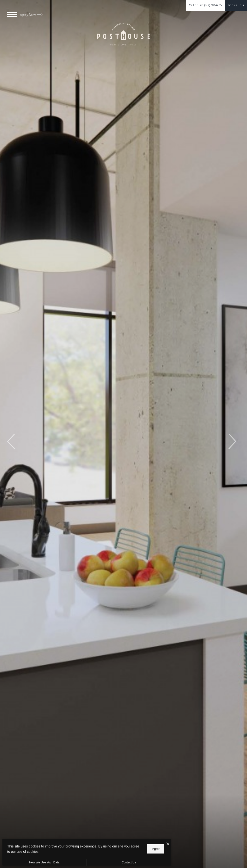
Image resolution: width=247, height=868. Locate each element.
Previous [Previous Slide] (11, 441)
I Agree (155, 849)
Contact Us (129, 862)
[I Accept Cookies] (168, 844)
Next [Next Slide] (232, 441)
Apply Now (31, 15)
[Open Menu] (12, 14)
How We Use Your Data (44, 862)
